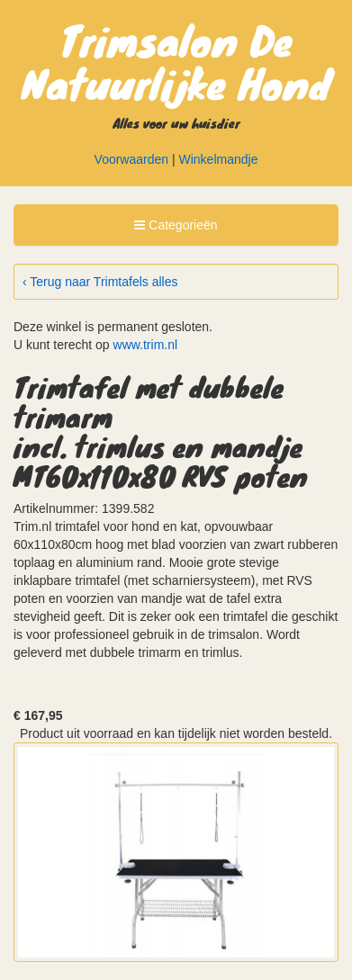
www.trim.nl (146, 345)
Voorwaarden (132, 159)
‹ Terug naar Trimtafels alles (100, 282)
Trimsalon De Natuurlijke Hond (176, 61)
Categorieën (175, 228)
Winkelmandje (219, 159)
